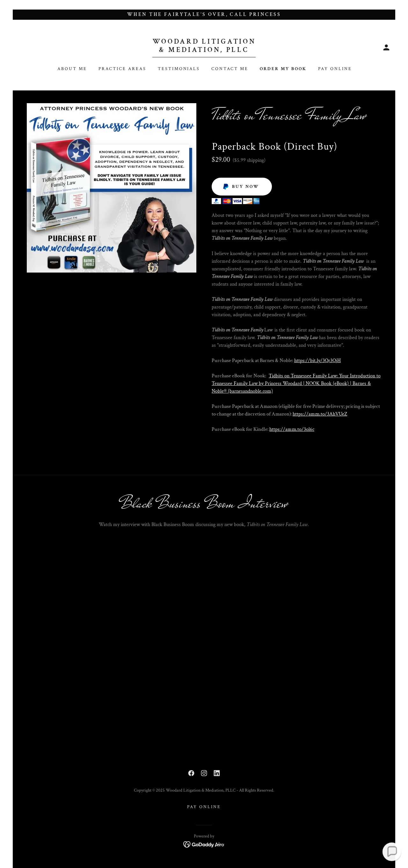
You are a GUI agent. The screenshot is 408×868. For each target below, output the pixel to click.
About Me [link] (72, 69)
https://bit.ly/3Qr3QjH (317, 361)
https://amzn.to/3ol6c (292, 429)
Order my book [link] (283, 69)
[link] (204, 50)
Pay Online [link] (335, 69)
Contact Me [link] (230, 69)
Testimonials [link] (179, 69)
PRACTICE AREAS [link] (122, 69)
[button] (386, 47)
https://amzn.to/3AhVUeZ (320, 414)
